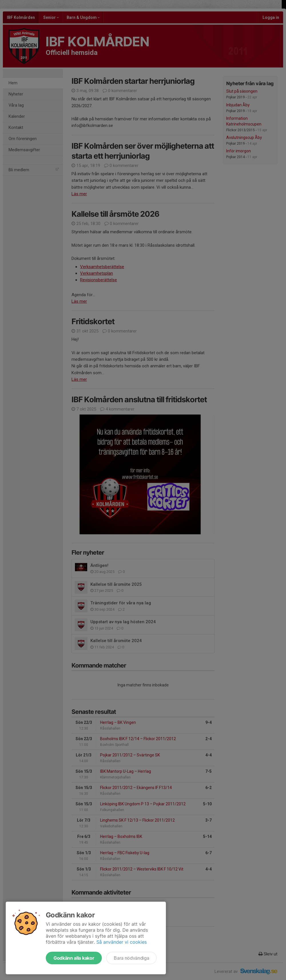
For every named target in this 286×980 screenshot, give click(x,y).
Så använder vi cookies (122, 942)
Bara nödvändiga (131, 958)
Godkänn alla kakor (74, 958)
